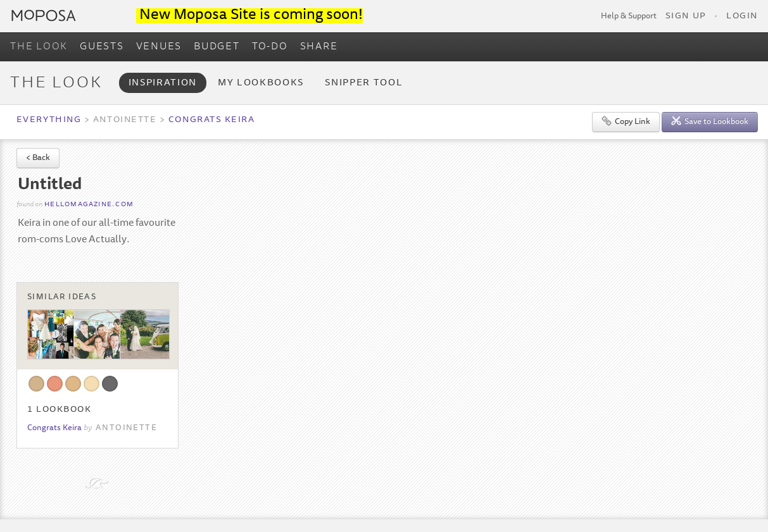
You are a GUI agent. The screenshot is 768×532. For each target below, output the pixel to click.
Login (742, 16)
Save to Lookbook (710, 121)
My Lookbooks (261, 83)
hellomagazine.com (89, 205)
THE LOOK (39, 47)
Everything (49, 120)
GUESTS (102, 47)
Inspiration (163, 83)
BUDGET (217, 47)
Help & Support (629, 16)
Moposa (44, 15)
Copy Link (626, 121)
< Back (38, 158)
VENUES (159, 47)
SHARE (319, 47)
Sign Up (686, 16)
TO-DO (270, 47)
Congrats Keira (212, 120)
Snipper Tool (364, 83)
